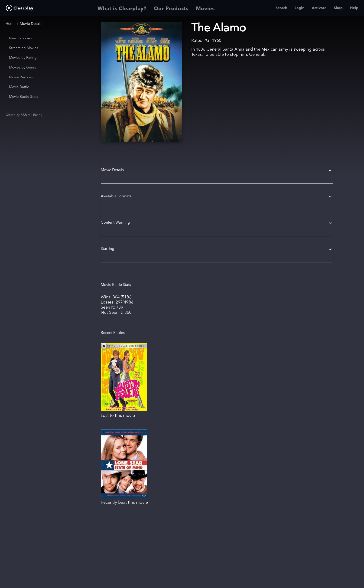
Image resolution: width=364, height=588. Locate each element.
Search (281, 8)
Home (11, 24)
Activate (319, 8)
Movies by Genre (23, 68)
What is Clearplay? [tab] (122, 8)
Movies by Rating (23, 58)
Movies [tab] (205, 8)
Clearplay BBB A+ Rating (24, 115)
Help (354, 8)
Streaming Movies (24, 48)
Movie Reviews (21, 77)
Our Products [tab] (171, 8)
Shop (338, 8)
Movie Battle (19, 87)
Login (299, 8)
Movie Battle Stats (24, 97)
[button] (217, 170)
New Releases (20, 38)
